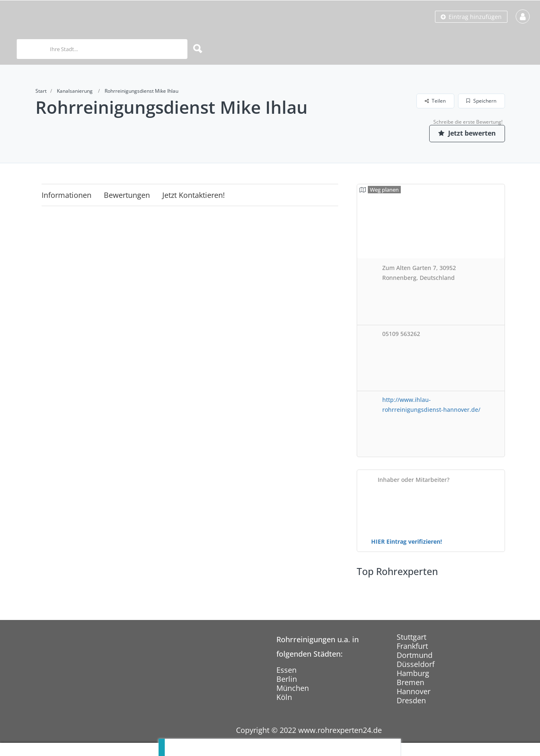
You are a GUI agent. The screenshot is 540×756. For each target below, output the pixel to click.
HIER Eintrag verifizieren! (407, 541)
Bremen (410, 682)
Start (41, 91)
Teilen (435, 101)
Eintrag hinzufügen (471, 17)
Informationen (67, 195)
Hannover (414, 691)
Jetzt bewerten (466, 133)
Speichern (481, 101)
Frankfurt (412, 646)
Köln (284, 697)
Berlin (287, 679)
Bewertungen (127, 195)
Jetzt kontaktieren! (194, 195)
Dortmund (415, 655)
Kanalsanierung (75, 91)
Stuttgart (411, 637)
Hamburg (413, 673)
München (293, 688)
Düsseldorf (416, 664)
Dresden (411, 700)
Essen (286, 670)
